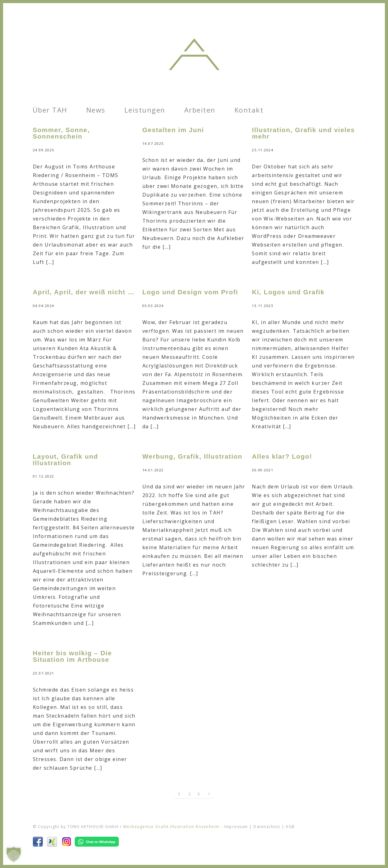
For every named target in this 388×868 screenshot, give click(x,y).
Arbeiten (200, 110)
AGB (290, 827)
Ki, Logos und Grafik (288, 292)
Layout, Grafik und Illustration (66, 460)
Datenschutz (267, 827)
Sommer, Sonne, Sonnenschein (61, 133)
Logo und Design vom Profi (190, 292)
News (96, 110)
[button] (14, 854)
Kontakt (249, 110)
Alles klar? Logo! (282, 456)
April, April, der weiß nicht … (84, 292)
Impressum (236, 827)
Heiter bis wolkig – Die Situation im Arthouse (72, 656)
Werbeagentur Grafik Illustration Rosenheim (171, 827)
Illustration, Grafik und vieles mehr (303, 133)
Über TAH (50, 110)
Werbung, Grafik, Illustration (192, 456)
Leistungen (145, 110)
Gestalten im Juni (173, 130)
